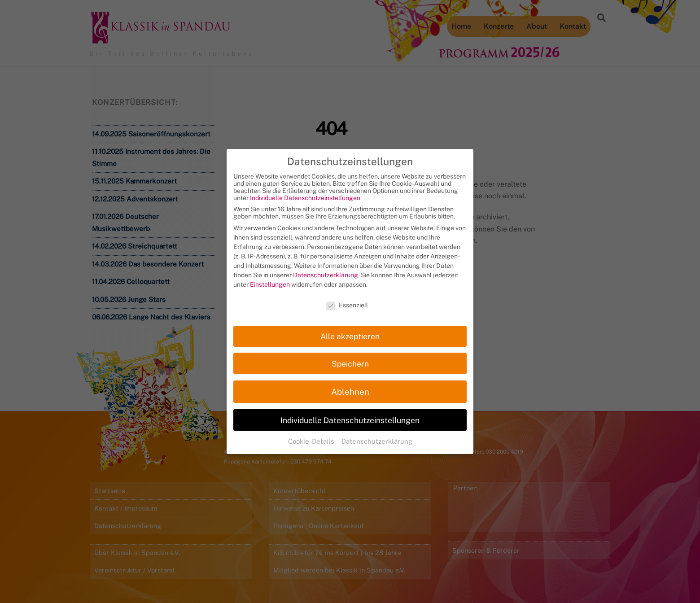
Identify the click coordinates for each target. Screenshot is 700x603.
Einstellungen (270, 276)
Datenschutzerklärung (326, 267)
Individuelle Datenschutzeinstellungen (305, 189)
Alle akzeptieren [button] (350, 327)
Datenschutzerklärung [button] (377, 432)
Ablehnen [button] (350, 383)
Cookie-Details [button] (312, 432)
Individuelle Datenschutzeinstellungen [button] (350, 411)
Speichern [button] (350, 355)
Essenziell (347, 296)
